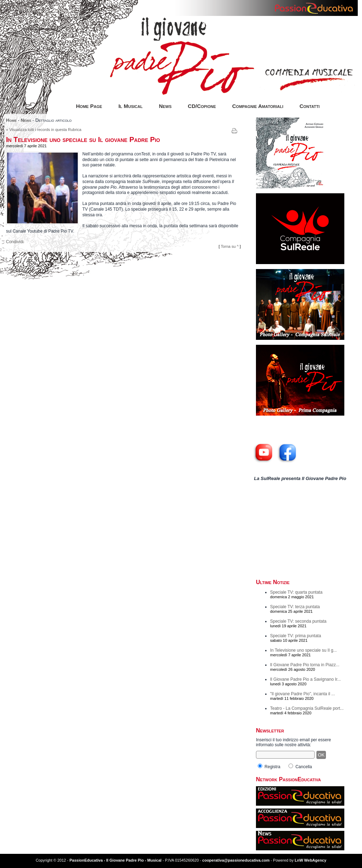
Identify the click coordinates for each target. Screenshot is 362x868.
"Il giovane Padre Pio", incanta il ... (302, 694)
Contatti (310, 106)
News (165, 106)
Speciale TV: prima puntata (296, 636)
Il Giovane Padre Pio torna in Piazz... (305, 665)
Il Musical (131, 106)
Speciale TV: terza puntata (295, 607)
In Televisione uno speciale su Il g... (303, 650)
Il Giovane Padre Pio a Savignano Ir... (305, 679)
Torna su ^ (229, 246)
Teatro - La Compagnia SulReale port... (307, 708)
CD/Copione (202, 106)
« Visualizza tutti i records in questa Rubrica (44, 130)
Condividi (15, 242)
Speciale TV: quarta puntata (296, 592)
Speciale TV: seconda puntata (298, 621)
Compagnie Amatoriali (258, 106)
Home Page (89, 106)
